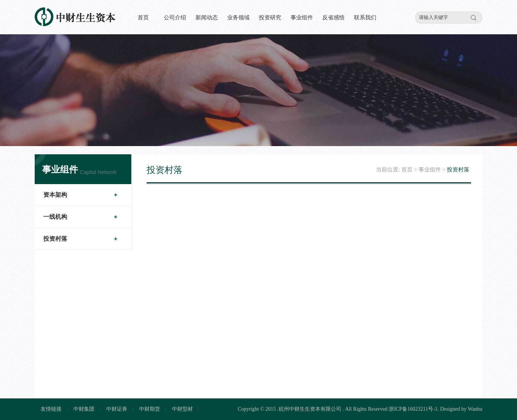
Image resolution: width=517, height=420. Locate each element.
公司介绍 (175, 18)
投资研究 (270, 18)
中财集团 (84, 409)
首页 (143, 18)
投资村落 (55, 239)
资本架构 (55, 195)
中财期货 (150, 409)
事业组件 (302, 18)
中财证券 (117, 409)
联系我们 (365, 18)
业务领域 (238, 18)
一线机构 (55, 217)
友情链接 (51, 409)
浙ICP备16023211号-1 (413, 409)
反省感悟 (333, 18)
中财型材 (182, 409)
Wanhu (475, 409)
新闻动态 (207, 18)
